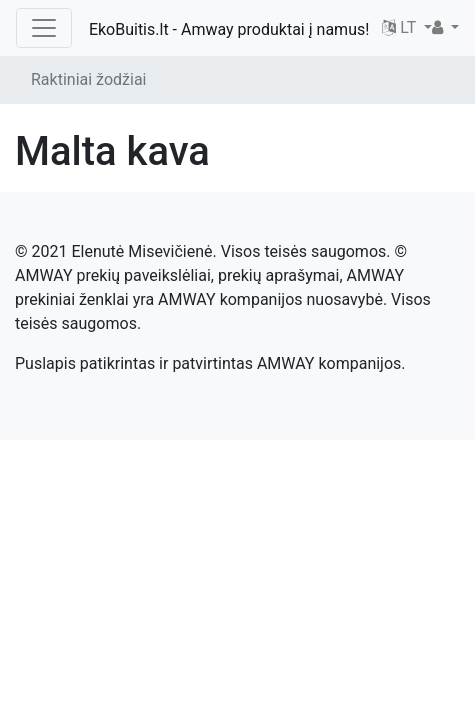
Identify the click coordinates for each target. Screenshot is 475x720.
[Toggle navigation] (44, 28)
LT (401, 27)
